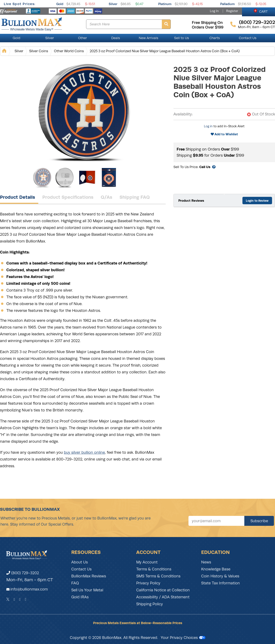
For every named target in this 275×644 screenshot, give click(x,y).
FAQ (75, 583)
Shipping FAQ (135, 197)
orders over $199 (208, 27)
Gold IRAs (80, 597)
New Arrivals (148, 38)
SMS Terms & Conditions (158, 576)
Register (232, 11)
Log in (208, 126)
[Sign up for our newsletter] (216, 521)
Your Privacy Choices (183, 638)
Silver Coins (39, 51)
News (206, 562)
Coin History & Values (220, 576)
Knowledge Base (216, 569)
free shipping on (207, 23)
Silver (113, 4)
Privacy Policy (148, 583)
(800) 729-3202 (23, 573)
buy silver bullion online (84, 452)
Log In (214, 11)
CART (261, 11)
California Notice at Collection (163, 590)
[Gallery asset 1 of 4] (85, 112)
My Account (147, 562)
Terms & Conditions (154, 569)
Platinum (165, 4)
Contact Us (248, 38)
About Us (80, 562)
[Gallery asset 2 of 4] (65, 177)
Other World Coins (69, 51)
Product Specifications (68, 197)
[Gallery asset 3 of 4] (87, 177)
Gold (60, 4)
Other (82, 38)
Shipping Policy (150, 604)
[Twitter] (8, 599)
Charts (215, 38)
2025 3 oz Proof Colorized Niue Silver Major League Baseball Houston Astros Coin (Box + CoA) (165, 51)
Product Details (18, 197)
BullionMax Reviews (89, 576)
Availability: (183, 114)
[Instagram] (20, 599)
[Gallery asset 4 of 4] (109, 177)
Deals (116, 38)
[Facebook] (14, 599)
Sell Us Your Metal (87, 590)
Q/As (107, 197)
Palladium (228, 4)
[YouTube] (26, 599)
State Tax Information (221, 583)
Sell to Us (181, 38)
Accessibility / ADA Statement (163, 597)
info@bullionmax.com (29, 589)
